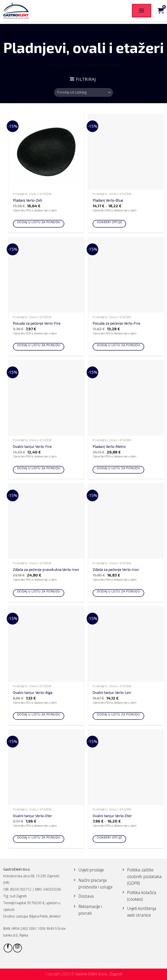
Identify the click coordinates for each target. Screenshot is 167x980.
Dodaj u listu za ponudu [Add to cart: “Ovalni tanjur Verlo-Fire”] (39, 468)
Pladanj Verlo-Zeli (28, 200)
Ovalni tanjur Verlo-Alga (33, 692)
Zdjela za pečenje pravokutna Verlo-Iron (46, 569)
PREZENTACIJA (55, 65)
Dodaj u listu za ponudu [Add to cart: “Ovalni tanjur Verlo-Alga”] (39, 714)
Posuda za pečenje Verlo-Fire (116, 323)
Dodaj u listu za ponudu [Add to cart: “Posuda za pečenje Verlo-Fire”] (118, 345)
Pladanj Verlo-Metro (109, 446)
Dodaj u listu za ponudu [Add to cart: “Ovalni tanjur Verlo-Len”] (118, 714)
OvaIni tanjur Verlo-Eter (33, 816)
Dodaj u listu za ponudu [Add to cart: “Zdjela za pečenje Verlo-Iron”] (118, 591)
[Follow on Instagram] (17, 948)
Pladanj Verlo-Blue (108, 200)
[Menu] (141, 11)
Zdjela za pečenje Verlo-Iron (116, 569)
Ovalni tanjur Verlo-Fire (32, 446)
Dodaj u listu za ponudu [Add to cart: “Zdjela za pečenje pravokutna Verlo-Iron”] (39, 591)
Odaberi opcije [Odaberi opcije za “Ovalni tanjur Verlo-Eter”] (109, 837)
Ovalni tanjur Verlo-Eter (112, 816)
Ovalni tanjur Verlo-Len (112, 692)
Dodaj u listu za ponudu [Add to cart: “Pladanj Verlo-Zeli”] (39, 222)
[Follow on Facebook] (8, 948)
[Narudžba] (83, 92)
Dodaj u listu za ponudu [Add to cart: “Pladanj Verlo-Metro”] (118, 468)
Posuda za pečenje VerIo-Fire (37, 323)
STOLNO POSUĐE (76, 65)
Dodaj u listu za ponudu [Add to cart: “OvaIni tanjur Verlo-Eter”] (39, 837)
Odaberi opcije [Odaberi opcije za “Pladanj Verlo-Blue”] (109, 222)
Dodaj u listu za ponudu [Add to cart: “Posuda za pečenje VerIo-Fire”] (39, 345)
